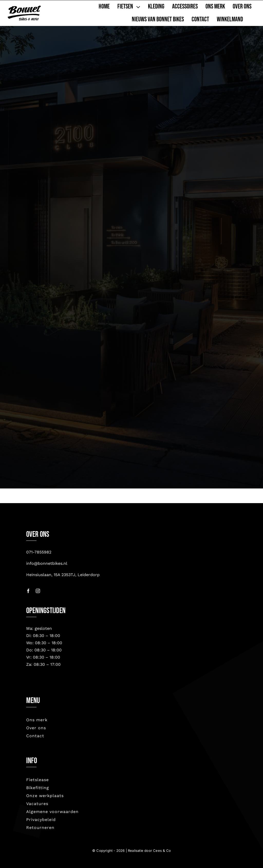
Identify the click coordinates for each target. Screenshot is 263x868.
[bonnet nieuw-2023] (24, 8)
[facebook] (28, 591)
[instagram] (38, 591)
